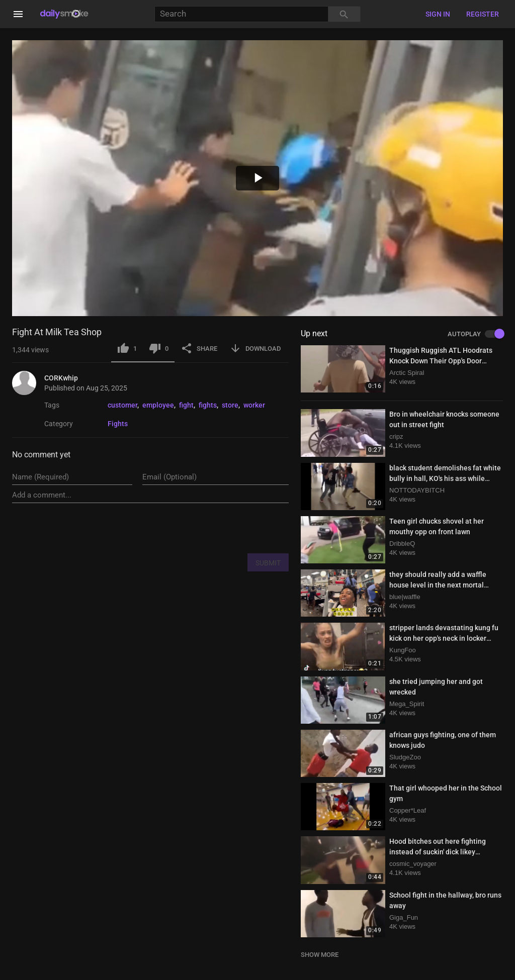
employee (158, 405)
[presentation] (212, 528)
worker (254, 405)
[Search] (241, 14)
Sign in (438, 14)
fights (208, 405)
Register (483, 14)
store (230, 405)
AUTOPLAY (475, 334)
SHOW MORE (320, 955)
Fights (118, 424)
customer (122, 405)
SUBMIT (268, 563)
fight (186, 405)
